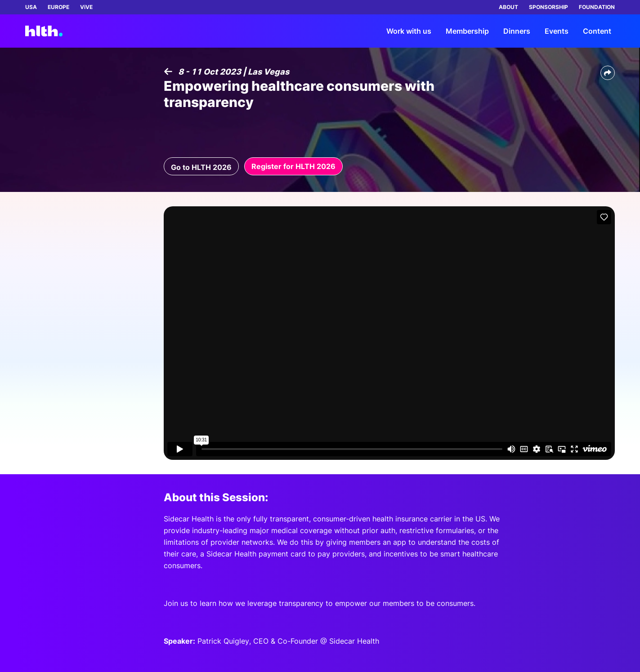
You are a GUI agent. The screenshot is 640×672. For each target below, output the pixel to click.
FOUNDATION (597, 7)
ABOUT (508, 7)
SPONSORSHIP (548, 7)
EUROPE (58, 7)
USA (31, 7)
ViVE (86, 7)
